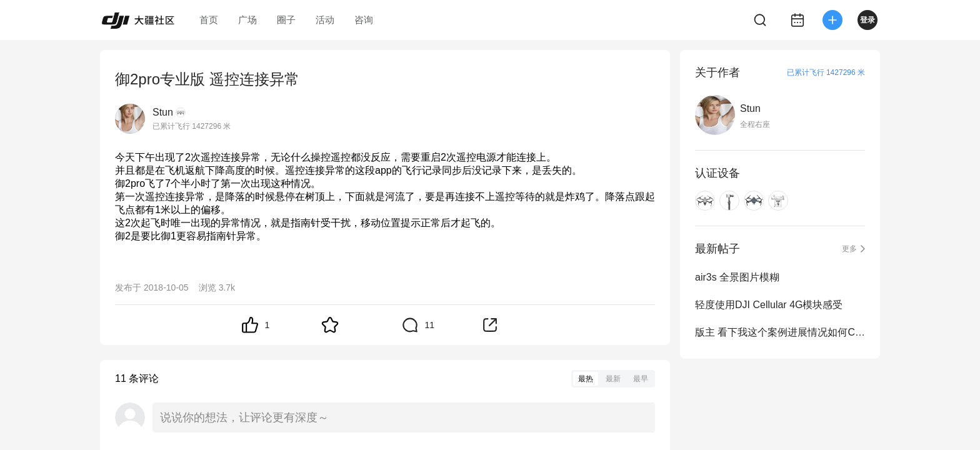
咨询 (364, 20)
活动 (325, 20)
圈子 (286, 20)
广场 (247, 20)
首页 (209, 20)
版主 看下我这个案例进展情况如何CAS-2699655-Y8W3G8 (780, 332)
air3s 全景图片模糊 (737, 277)
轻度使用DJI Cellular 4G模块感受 (769, 305)
